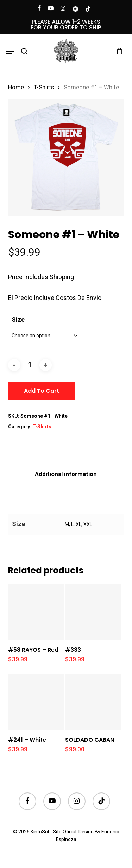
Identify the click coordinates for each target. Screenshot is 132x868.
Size (18, 320)
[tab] (66, 474)
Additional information (66, 474)
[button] (10, 51)
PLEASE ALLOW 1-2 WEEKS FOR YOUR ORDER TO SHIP (66, 25)
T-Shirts (44, 87)
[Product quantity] (30, 365)
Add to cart (42, 391)
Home (16, 87)
